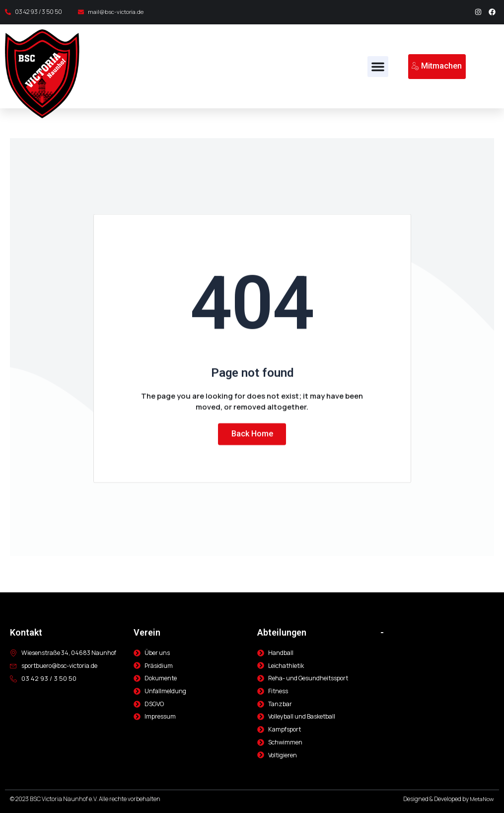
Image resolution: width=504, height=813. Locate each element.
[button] (378, 67)
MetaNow (481, 799)
